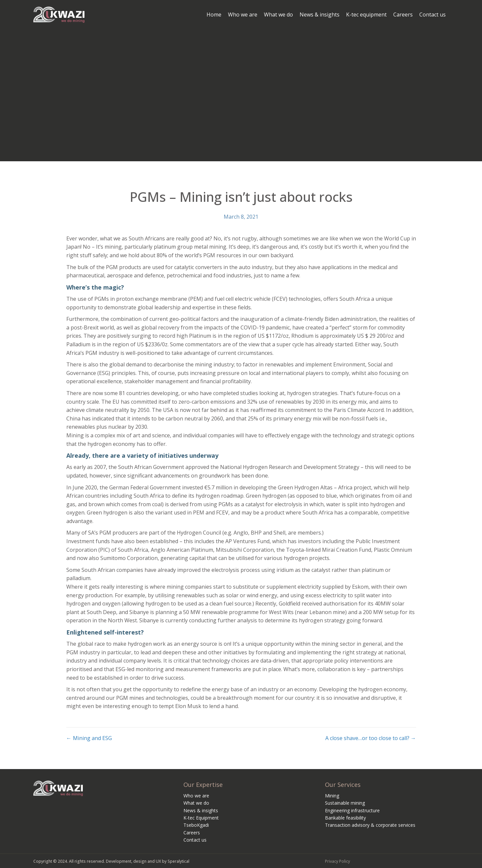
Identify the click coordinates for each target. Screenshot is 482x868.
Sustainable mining (345, 803)
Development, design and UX (133, 861)
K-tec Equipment (201, 818)
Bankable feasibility (345, 818)
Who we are (196, 796)
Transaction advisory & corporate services (370, 825)
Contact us (195, 840)
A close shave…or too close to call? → (371, 738)
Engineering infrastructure (352, 810)
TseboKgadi (196, 825)
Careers (192, 833)
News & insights (201, 810)
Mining (332, 796)
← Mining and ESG (89, 738)
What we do (196, 803)
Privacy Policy (337, 861)
